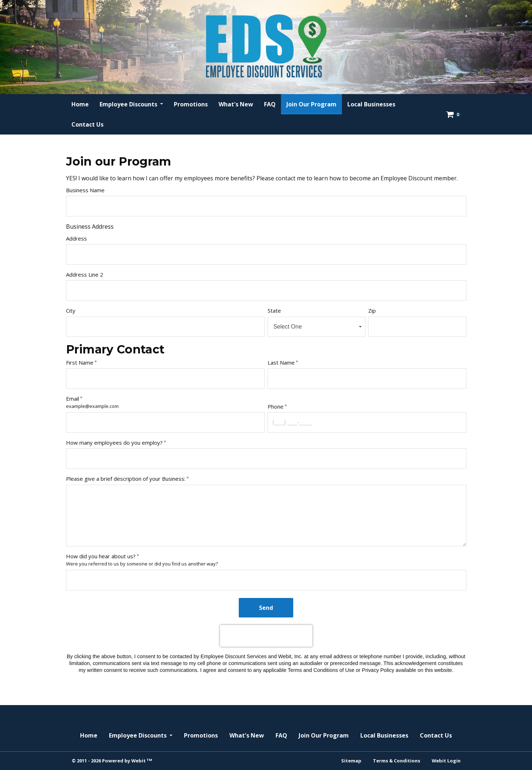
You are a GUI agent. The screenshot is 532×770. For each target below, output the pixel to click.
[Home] (266, 46)
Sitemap (351, 761)
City (71, 311)
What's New (236, 104)
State (274, 311)
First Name (80, 362)
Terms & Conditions (397, 761)
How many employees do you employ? (114, 443)
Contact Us (87, 124)
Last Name (281, 362)
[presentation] (266, 636)
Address (76, 238)
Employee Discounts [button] (129, 104)
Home (80, 104)
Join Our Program (314, 102)
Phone (276, 406)
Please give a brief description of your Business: (126, 479)
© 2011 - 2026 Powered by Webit (112, 761)
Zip (372, 311)
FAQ (270, 104)
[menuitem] (80, 104)
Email (72, 399)
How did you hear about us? (101, 556)
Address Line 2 (85, 274)
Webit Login (446, 761)
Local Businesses (371, 104)
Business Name (85, 190)
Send (266, 608)
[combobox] (317, 327)
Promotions (191, 104)
